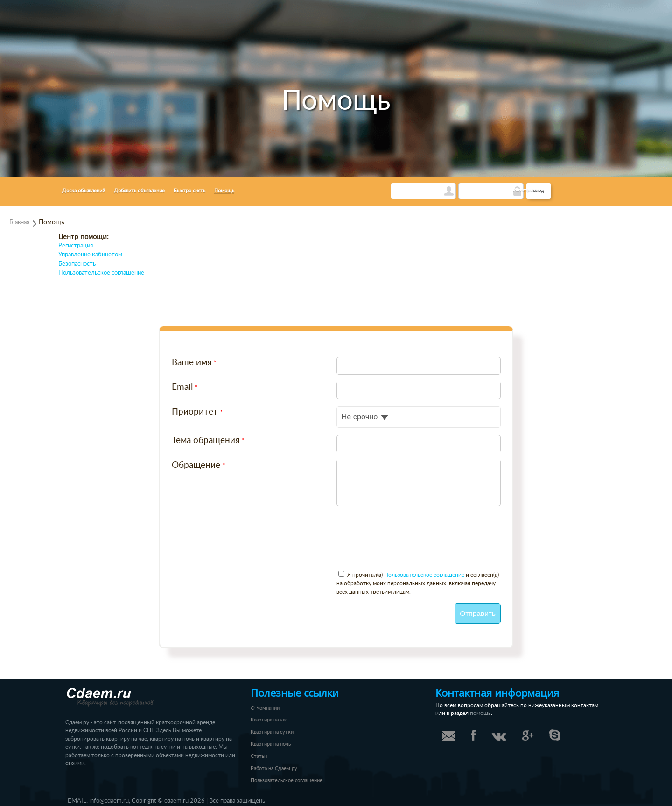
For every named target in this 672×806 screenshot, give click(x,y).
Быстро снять (189, 191)
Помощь (224, 191)
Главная (19, 222)
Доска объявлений (84, 191)
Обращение (196, 465)
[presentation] (243, 544)
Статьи (259, 756)
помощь (480, 713)
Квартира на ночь (271, 744)
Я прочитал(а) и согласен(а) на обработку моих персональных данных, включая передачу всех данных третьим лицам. (418, 583)
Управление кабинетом (90, 255)
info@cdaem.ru (109, 801)
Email (182, 387)
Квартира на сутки (272, 732)
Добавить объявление (139, 191)
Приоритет (195, 412)
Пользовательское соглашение (101, 273)
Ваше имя (192, 363)
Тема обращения (206, 441)
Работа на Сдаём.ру (274, 768)
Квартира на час (269, 720)
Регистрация (527, 190)
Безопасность (77, 264)
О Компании (265, 708)
